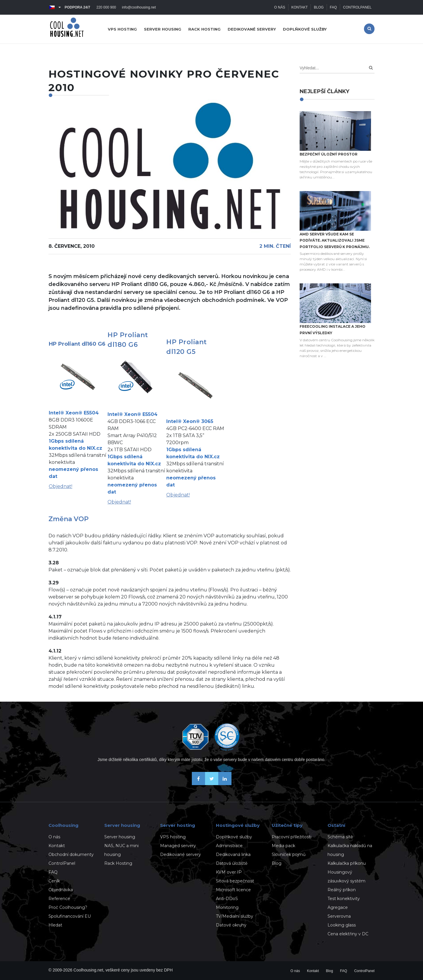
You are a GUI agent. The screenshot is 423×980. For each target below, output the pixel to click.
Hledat (55, 925)
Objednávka (61, 890)
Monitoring (227, 907)
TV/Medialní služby (235, 916)
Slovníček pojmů (289, 854)
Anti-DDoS (227, 899)
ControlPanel (357, 7)
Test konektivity (344, 899)
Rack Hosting (118, 863)
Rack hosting (204, 29)
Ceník (54, 881)
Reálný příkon (342, 890)
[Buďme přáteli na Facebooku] (198, 784)
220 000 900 (106, 7)
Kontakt (300, 7)
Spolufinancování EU (70, 916)
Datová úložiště (232, 863)
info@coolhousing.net (139, 7)
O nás (280, 7)
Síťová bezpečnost (235, 881)
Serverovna (339, 916)
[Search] (371, 68)
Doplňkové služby (305, 29)
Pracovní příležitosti (292, 837)
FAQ (333, 7)
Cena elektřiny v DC (348, 934)
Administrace (229, 846)
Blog (319, 7)
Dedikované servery (252, 29)
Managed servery (178, 846)
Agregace (338, 907)
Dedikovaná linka (233, 854)
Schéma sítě (340, 837)
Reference (59, 899)
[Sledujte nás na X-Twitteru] (212, 784)
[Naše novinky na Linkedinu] (225, 784)
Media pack (283, 846)
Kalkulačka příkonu (347, 863)
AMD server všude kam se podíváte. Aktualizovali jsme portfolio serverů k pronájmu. (335, 240)
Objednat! (61, 486)
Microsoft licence (233, 890)
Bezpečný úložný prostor (329, 154)
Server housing (163, 29)
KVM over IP (229, 872)
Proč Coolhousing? (68, 907)
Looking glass (342, 925)
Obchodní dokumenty (71, 854)
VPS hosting (122, 29)
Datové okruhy (231, 925)
